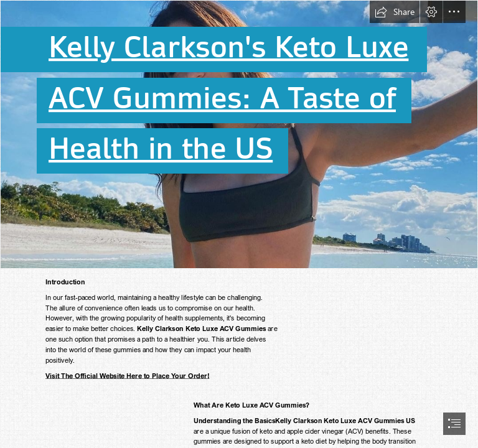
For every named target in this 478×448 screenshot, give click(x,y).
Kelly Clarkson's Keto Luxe (228, 48)
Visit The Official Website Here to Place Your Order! (127, 376)
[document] (239, 224)
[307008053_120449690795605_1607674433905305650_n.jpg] (239, 134)
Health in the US (161, 149)
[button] (395, 12)
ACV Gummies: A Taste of (222, 98)
